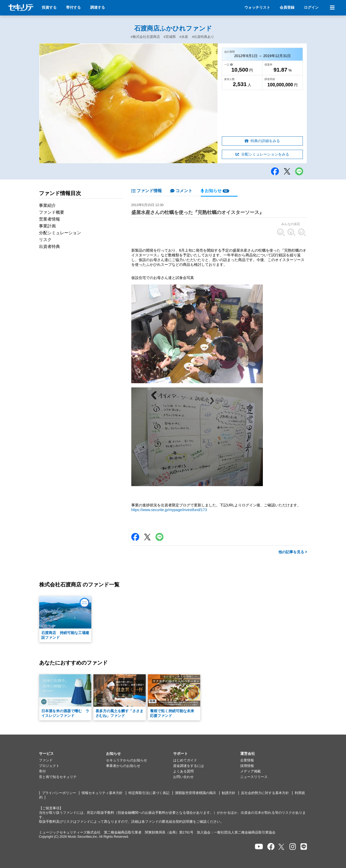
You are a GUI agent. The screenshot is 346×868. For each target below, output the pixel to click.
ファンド (46, 760)
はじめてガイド (185, 760)
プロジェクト (49, 766)
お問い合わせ (183, 777)
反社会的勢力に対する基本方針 (265, 793)
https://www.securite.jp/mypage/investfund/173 (169, 510)
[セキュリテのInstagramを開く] (293, 847)
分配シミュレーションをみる (262, 154)
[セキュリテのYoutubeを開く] (259, 847)
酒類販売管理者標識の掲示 (195, 793)
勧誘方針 (229, 793)
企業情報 (247, 760)
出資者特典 (49, 246)
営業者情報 (49, 219)
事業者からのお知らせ (123, 766)
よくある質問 (183, 771)
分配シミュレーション (60, 233)
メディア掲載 (250, 771)
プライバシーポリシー (59, 793)
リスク (45, 240)
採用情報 (247, 766)
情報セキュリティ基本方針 (102, 793)
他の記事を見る (293, 552)
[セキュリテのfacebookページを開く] (271, 847)
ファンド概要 (52, 212)
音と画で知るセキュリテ (58, 777)
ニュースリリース (254, 777)
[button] (72, 754)
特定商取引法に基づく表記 (149, 793)
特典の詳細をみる (262, 141)
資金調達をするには (189, 766)
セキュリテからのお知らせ (127, 760)
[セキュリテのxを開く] (282, 847)
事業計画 (47, 226)
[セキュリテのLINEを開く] (304, 847)
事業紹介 (47, 205)
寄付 (42, 771)
